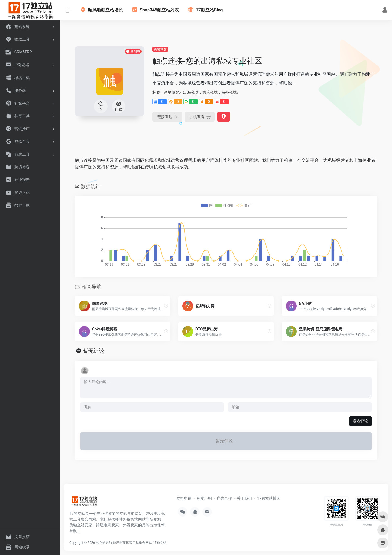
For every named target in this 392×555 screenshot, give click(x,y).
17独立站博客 (269, 498)
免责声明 (204, 498)
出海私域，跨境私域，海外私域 (210, 92)
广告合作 (224, 498)
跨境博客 (160, 49)
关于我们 (244, 498)
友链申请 (184, 498)
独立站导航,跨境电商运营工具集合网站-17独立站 (131, 543)
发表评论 (360, 421)
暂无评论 (94, 351)
